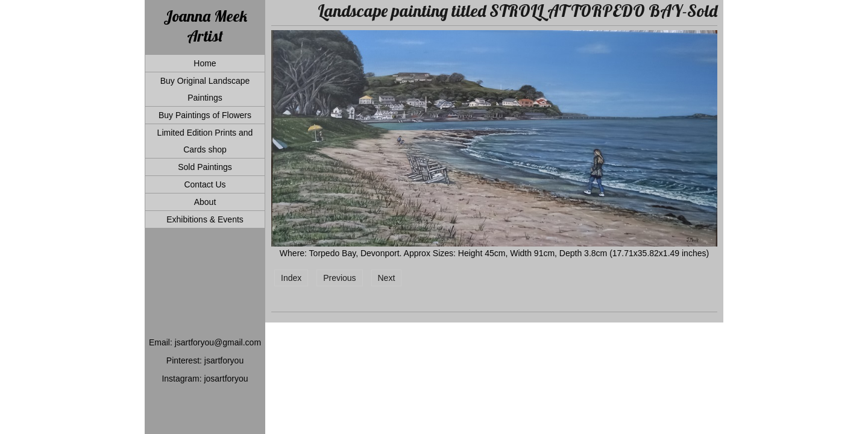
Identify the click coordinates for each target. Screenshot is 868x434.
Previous (339, 278)
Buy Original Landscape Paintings (205, 89)
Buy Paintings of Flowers (205, 115)
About (205, 202)
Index (291, 278)
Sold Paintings (205, 167)
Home (205, 63)
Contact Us (205, 184)
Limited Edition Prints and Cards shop (205, 141)
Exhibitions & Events (205, 219)
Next (387, 278)
